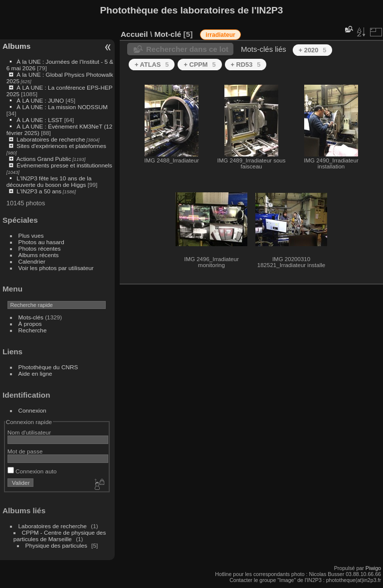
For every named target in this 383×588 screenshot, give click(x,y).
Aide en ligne (35, 373)
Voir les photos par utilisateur (56, 268)
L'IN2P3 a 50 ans (39, 191)
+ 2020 (313, 50)
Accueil (134, 34)
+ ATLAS (152, 65)
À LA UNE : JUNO (41, 100)
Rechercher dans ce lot (187, 49)
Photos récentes (40, 248)
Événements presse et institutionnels (64, 165)
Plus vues (31, 235)
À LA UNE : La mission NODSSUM (62, 107)
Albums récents (39, 255)
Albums (16, 46)
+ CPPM (199, 65)
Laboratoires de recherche (51, 139)
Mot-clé (168, 34)
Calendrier (32, 261)
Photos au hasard (41, 242)
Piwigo (373, 568)
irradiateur (220, 35)
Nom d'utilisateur (29, 432)
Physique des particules (56, 545)
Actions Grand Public (44, 159)
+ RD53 (246, 65)
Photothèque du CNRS (48, 367)
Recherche (33, 330)
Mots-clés (31, 317)
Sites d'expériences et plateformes (61, 146)
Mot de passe (25, 451)
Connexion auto (32, 471)
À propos (30, 324)
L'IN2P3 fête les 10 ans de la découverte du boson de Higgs (49, 181)
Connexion (32, 410)
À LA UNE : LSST (39, 120)
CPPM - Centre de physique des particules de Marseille (60, 536)
